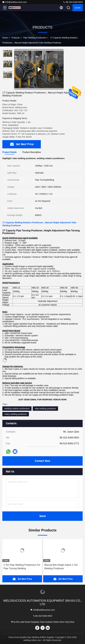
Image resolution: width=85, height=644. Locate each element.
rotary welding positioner (16, 414)
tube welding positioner (45, 409)
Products (16, 38)
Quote (78, 8)
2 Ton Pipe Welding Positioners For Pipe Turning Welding (22, 567)
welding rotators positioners (17, 409)
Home (5, 38)
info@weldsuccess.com (15, 2)
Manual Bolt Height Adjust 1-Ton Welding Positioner (61, 567)
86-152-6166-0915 (73, 2)
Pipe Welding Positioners (35, 38)
